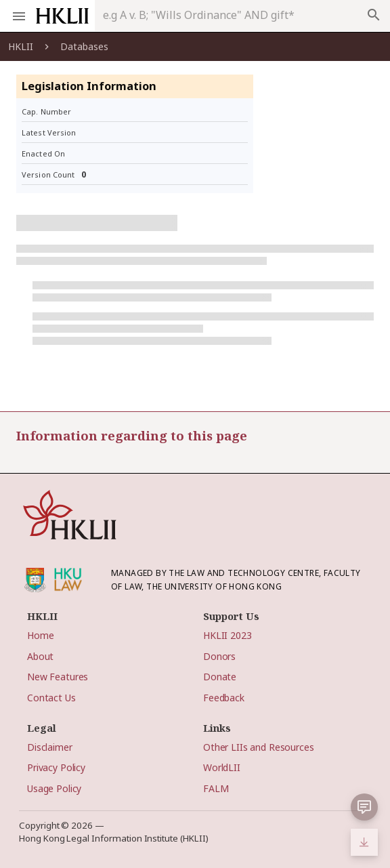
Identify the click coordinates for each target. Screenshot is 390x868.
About (40, 656)
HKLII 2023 (227, 635)
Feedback (224, 698)
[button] (364, 807)
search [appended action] (374, 15)
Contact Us (51, 698)
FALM (216, 788)
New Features (58, 677)
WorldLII (222, 767)
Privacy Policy (56, 767)
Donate (220, 677)
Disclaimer (50, 747)
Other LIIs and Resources (259, 747)
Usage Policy (54, 788)
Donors (219, 656)
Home (40, 635)
